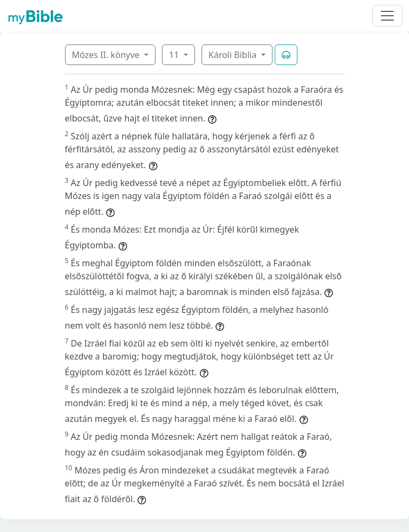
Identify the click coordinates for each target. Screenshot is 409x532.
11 (175, 55)
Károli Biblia (234, 55)
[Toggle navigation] (387, 16)
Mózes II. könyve (107, 55)
